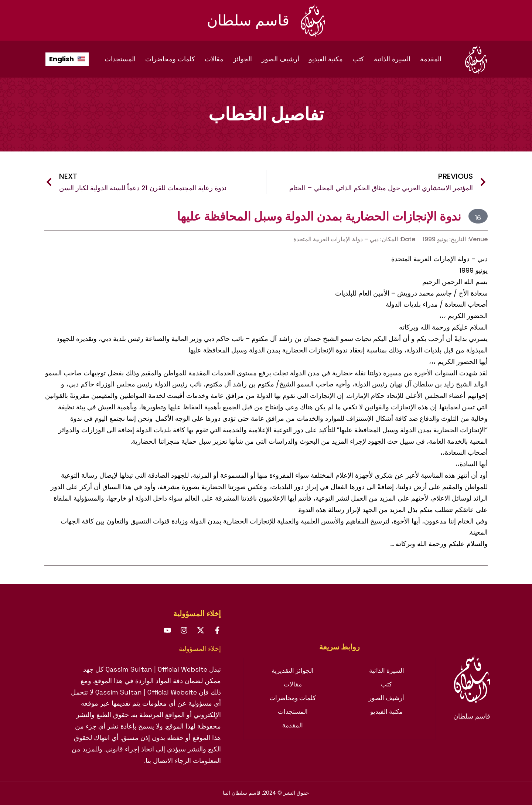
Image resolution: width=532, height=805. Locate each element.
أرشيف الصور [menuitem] (280, 59)
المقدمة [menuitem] (431, 59)
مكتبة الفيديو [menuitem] (326, 59)
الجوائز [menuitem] (243, 59)
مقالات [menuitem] (214, 59)
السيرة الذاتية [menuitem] (392, 59)
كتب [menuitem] (358, 59)
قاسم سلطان (248, 20)
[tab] (340, 647)
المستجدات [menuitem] (120, 59)
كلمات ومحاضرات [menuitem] (170, 59)
